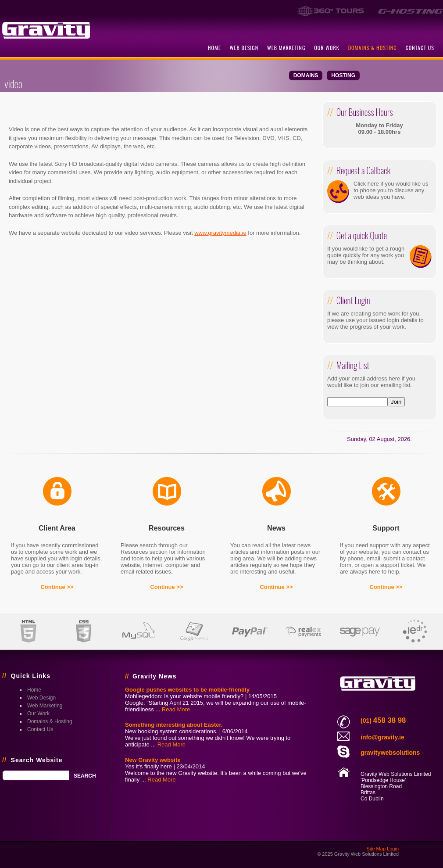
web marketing (286, 48)
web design (244, 48)
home (214, 48)
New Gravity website (153, 760)
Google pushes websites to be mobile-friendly (187, 690)
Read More (176, 709)
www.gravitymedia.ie (220, 233)
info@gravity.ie (382, 737)
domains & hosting (373, 48)
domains (306, 75)
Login (393, 849)
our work (327, 48)
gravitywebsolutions (390, 753)
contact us (420, 48)
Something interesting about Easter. (174, 725)
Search (85, 776)
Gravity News (155, 676)
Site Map (376, 849)
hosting (343, 75)
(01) (383, 721)
